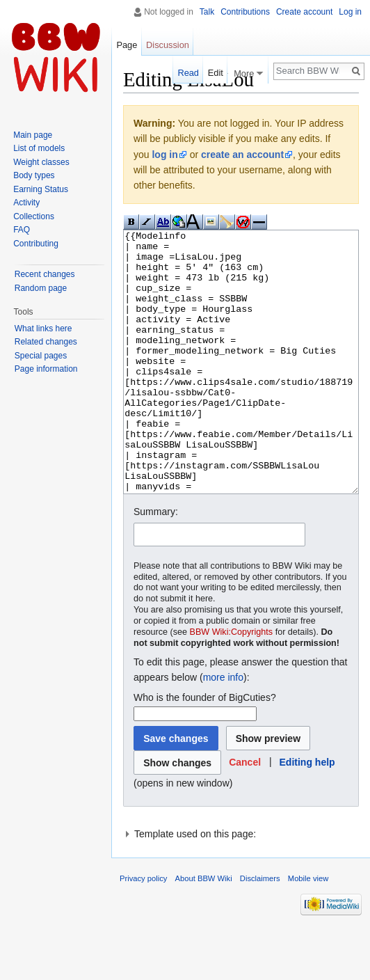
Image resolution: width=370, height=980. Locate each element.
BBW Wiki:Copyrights (232, 684)
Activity (26, 203)
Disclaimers (260, 931)
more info (223, 729)
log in (164, 155)
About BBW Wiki (204, 931)
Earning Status (41, 189)
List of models (39, 148)
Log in (350, 12)
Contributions (245, 12)
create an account (242, 155)
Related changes (46, 342)
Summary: (156, 564)
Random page (41, 288)
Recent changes (45, 274)
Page (127, 45)
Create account (304, 12)
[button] (245, 815)
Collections (34, 216)
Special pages (41, 356)
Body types (34, 175)
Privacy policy (143, 931)
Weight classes (41, 162)
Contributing (36, 244)
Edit (216, 73)
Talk (207, 12)
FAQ (22, 230)
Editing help (307, 814)
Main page (33, 135)
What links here (43, 329)
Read (188, 73)
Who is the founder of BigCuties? (205, 750)
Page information (46, 369)
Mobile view (308, 931)
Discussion (168, 45)
